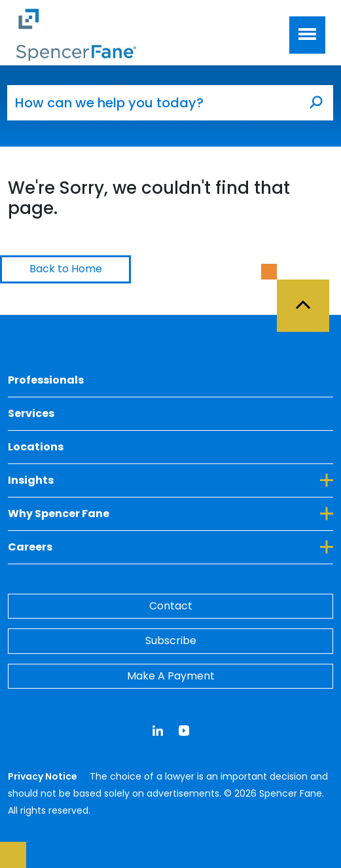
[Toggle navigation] (307, 35)
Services (31, 413)
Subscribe (171, 641)
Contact (171, 606)
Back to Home (66, 269)
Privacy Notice (44, 776)
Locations (36, 447)
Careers (170, 547)
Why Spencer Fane (170, 513)
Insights (170, 480)
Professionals (46, 380)
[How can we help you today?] (153, 103)
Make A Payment (171, 676)
